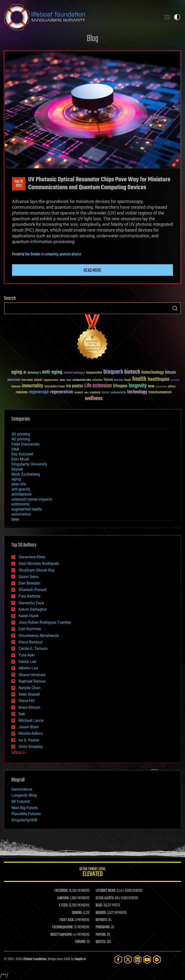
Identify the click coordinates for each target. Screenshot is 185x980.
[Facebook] (118, 959)
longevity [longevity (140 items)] (138, 386)
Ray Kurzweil (22, 454)
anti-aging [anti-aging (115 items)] (52, 372)
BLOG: (99, 905)
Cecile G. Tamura (33, 649)
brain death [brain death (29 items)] (27, 380)
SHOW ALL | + (19, 753)
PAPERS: (101, 935)
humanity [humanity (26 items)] (175, 380)
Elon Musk (20, 459)
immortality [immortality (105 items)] (32, 386)
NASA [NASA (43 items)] (151, 387)
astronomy (20, 504)
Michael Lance (31, 720)
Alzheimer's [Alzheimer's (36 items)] (34, 373)
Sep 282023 (19, 184)
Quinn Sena (28, 577)
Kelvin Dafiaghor (33, 609)
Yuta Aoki (27, 655)
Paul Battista (30, 596)
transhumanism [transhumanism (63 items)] (160, 392)
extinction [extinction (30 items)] (97, 380)
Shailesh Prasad (32, 590)
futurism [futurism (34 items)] (119, 380)
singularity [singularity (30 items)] (95, 393)
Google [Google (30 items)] (128, 380)
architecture (21, 494)
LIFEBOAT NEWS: (106, 891)
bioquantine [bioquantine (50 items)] (94, 373)
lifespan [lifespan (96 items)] (120, 386)
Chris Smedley (31, 747)
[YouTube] (147, 959)
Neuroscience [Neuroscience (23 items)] (161, 387)
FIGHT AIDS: (67, 920)
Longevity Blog (24, 795)
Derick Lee (27, 662)
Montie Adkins (31, 733)
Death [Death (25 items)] (69, 380)
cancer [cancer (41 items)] (38, 380)
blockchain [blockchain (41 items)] (14, 380)
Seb (22, 714)
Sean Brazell (29, 694)
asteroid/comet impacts (32, 499)
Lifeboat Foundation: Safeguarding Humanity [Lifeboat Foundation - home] (80, 17)
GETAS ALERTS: (105, 898)
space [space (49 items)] (106, 392)
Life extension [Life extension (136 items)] (98, 386)
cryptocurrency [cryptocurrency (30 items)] (51, 380)
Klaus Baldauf (31, 642)
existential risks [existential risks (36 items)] (82, 380)
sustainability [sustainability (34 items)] (118, 393)
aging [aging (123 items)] (17, 372)
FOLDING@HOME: (63, 927)
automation (21, 514)
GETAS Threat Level (92, 873)
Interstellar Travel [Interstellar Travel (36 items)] (55, 387)
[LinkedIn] (138, 959)
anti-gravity (21, 489)
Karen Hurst (29, 616)
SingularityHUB (24, 820)
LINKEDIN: (63, 898)
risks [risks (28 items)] (86, 393)
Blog (92, 39)
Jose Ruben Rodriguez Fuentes (45, 622)
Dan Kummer (30, 629)
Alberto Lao (28, 668)
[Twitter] (128, 959)
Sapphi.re (80, 959)
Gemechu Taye (31, 603)
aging (16, 479)
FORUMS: (80, 942)
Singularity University (29, 464)
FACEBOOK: (61, 891)
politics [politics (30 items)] (172, 387)
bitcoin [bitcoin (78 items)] (170, 373)
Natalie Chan (30, 688)
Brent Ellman (29, 707)
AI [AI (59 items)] (25, 373)
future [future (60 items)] (108, 380)
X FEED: (63, 905)
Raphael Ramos (32, 681)
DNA (15, 449)
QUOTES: (101, 942)
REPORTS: (102, 920)
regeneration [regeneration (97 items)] (62, 392)
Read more (92, 270)
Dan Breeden (33, 254)
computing (51, 254)
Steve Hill (26, 701)
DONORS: (77, 913)
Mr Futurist (21, 801)
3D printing (21, 434)
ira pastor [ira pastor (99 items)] (75, 386)
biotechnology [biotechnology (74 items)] (153, 373)
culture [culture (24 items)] (62, 380)
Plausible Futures (26, 814)
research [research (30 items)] (79, 393)
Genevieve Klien (32, 557)
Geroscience (22, 789)
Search (175, 308)
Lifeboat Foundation (34, 959)
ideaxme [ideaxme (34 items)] (16, 387)
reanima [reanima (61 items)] (22, 392)
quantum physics (70, 254)
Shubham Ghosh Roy (37, 570)
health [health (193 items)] (139, 379)
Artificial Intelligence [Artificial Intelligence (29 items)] (74, 373)
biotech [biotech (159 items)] (132, 372)
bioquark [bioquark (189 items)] (113, 372)
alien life (19, 484)
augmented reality (27, 509)
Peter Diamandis (25, 444)
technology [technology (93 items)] (137, 392)
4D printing (21, 439)
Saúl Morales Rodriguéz (39, 563)
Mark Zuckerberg (26, 474)
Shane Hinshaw (32, 675)
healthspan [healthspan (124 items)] (159, 380)
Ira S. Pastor (29, 740)
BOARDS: (101, 913)
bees (15, 519)
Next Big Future (24, 808)
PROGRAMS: (103, 927)
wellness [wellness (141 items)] (94, 399)
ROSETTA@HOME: (61, 935)
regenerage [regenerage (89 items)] (39, 392)
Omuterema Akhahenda (39, 636)
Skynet (17, 469)
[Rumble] (157, 959)
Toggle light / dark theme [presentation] (177, 17)
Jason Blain (29, 727)
